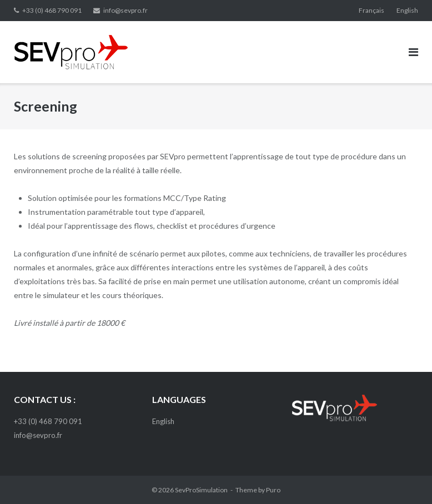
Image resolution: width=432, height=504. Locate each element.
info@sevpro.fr (125, 10)
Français (371, 10)
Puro (273, 490)
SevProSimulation (201, 490)
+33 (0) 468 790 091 (52, 10)
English (407, 10)
